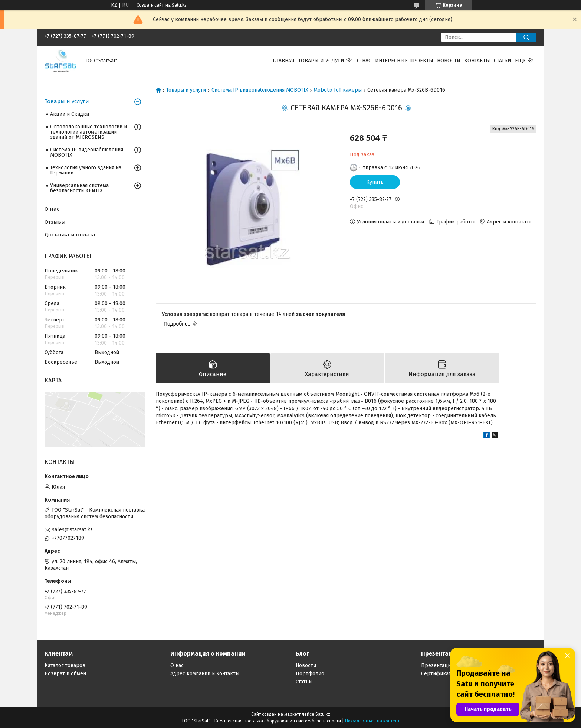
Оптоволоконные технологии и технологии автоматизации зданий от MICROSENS (88, 132)
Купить (375, 182)
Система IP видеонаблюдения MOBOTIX (260, 90)
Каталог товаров (65, 665)
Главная (284, 61)
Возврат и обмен (65, 674)
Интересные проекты (404, 61)
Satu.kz (323, 714)
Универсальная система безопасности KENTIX (79, 188)
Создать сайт (150, 5)
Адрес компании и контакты (205, 674)
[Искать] (526, 37)
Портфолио (310, 674)
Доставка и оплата (70, 235)
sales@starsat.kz (72, 530)
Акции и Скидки (70, 114)
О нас (364, 61)
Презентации (437, 665)
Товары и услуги (321, 61)
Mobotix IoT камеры (338, 90)
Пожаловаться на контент (372, 721)
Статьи (503, 61)
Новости (449, 61)
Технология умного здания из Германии (86, 170)
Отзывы (55, 222)
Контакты (477, 61)
